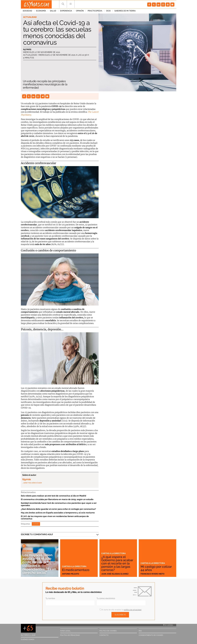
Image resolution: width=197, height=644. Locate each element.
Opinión (80, 11)
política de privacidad (133, 610)
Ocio (108, 11)
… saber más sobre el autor (32, 483)
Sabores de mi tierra (125, 11)
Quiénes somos (28, 639)
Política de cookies (108, 631)
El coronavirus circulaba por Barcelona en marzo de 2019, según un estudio (57, 499)
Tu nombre (50, 598)
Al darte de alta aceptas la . (121, 610)
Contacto (104, 635)
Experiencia (66, 11)
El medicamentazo (76, 570)
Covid (36, 524)
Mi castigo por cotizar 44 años (157, 568)
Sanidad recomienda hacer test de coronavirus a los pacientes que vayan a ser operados (59, 504)
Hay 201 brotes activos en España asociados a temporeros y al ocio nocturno (58, 513)
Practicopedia (95, 11)
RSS (140, 631)
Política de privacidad (70, 635)
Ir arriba (168, 625)
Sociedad (27, 11)
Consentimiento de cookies (151, 635)
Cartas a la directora (75, 566)
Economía (41, 11)
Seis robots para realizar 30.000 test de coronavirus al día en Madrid (53, 496)
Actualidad (30, 17)
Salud (53, 11)
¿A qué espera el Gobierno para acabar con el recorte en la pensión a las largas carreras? (118, 563)
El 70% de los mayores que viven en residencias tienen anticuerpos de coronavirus (55, 517)
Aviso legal (65, 631)
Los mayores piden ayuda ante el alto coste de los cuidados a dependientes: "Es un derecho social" (38, 564)
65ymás (27, 49)
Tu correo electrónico (106, 598)
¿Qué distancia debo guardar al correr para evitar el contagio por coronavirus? (58, 509)
